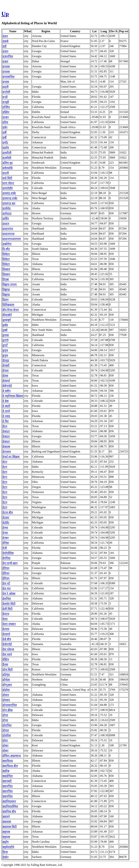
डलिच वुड (8, 163)
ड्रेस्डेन (6, 857)
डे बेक (6, 401)
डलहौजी (7, 153)
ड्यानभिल (8, 786)
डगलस (6, 67)
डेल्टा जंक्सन (9, 624)
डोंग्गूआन (7, 685)
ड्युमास (6, 832)
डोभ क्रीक (8, 710)
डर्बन (5, 127)
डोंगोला (6, 680)
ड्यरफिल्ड (8, 761)
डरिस (5, 122)
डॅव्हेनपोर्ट (7, 386)
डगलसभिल (9, 77)
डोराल (6, 730)
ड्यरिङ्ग (6, 771)
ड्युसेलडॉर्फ (8, 847)
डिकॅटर (6, 254)
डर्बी (5, 132)
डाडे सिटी (7, 178)
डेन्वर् (5, 533)
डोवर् (5, 740)
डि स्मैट (6, 249)
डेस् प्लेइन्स (8, 649)
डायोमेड (7, 208)
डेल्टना (6, 614)
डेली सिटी (8, 609)
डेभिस (6, 543)
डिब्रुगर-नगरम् (10, 284)
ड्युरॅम (6, 842)
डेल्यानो (6, 634)
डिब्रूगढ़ (6, 295)
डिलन (6, 300)
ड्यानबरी (7, 781)
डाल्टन (6, 224)
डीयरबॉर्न (7, 315)
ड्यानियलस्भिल (10, 806)
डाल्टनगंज (8, 229)
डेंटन (5, 426)
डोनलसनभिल (10, 705)
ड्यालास (7, 822)
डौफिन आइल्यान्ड (12, 756)
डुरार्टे (5, 345)
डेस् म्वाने (7, 654)
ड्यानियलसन (9, 801)
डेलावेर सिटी (9, 604)
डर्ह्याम (6, 148)
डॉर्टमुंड (6, 675)
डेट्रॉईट (6, 523)
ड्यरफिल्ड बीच (10, 766)
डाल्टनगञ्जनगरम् (12, 239)
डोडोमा (6, 690)
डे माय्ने (6, 411)
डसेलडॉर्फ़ (8, 168)
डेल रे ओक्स (9, 594)
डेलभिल (7, 599)
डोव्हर (6, 746)
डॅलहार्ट (6, 381)
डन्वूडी (6, 102)
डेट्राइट (6, 518)
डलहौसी (7, 158)
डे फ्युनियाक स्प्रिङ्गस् (13, 396)
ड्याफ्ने (6, 817)
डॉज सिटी (8, 670)
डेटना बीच (8, 512)
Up (5, 14)
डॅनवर (6, 371)
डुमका (6, 335)
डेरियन (6, 568)
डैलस (5, 664)
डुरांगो (6, 340)
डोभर (5, 715)
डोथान (6, 695)
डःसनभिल (8, 56)
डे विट (6, 421)
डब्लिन (6, 112)
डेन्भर (5, 528)
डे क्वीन (7, 391)
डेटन (5, 462)
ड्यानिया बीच (9, 811)
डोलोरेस (7, 735)
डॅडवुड (6, 360)
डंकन (5, 36)
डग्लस (6, 82)
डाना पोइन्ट (8, 183)
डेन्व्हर (6, 538)
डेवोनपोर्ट (7, 644)
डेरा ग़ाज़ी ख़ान (10, 563)
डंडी (5, 46)
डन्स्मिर (6, 107)
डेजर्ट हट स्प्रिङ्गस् (11, 457)
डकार (5, 61)
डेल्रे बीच (7, 639)
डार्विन (6, 219)
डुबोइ (5, 325)
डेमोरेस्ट (7, 558)
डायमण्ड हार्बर (10, 198)
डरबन (6, 117)
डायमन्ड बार (9, 203)
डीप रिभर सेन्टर (11, 310)
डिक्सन (6, 269)
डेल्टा (5, 619)
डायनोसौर (8, 188)
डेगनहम (7, 452)
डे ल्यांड (6, 416)
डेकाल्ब (6, 447)
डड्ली (6, 87)
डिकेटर (6, 264)
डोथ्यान (6, 700)
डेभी (5, 548)
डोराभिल (7, 725)
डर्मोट (5, 143)
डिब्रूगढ (6, 289)
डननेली (6, 92)
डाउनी (6, 173)
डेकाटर (6, 431)
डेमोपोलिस (8, 553)
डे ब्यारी (6, 406)
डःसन (5, 51)
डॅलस (5, 376)
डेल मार (7, 588)
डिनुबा (6, 279)
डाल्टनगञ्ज (9, 234)
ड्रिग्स (5, 852)
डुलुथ (5, 350)
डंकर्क (6, 41)
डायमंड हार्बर (9, 193)
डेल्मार (6, 629)
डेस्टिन (6, 659)
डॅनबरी (6, 365)
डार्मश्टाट (7, 213)
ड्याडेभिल (8, 776)
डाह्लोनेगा (7, 244)
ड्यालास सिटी (10, 827)
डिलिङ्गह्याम (8, 305)
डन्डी (5, 97)
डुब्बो (5, 330)
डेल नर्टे (6, 583)
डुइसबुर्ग (7, 320)
